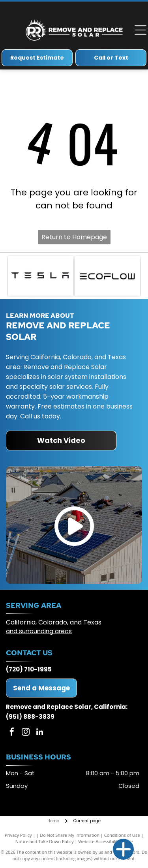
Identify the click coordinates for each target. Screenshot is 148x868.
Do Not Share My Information (70, 835)
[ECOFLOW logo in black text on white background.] (108, 276)
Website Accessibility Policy (105, 841)
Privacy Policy (18, 835)
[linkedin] (39, 733)
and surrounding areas (39, 631)
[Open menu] (141, 30)
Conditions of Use (122, 835)
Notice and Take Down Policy (45, 841)
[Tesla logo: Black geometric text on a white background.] (40, 276)
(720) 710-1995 (29, 669)
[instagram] (26, 733)
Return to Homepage (74, 237)
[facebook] (12, 733)
